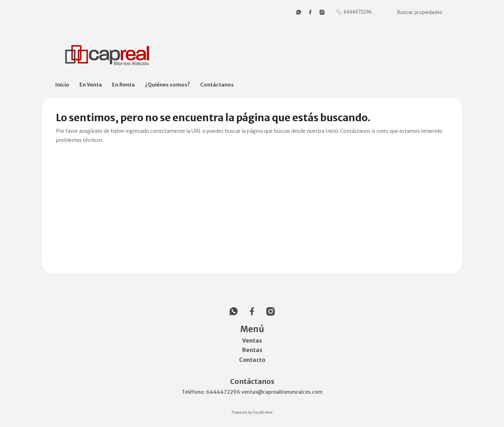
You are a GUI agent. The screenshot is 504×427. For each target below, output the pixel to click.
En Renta (123, 85)
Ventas (252, 340)
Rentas (252, 350)
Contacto (252, 360)
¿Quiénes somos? (167, 85)
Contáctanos (217, 85)
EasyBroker (263, 412)
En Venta (91, 85)
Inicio (62, 85)
